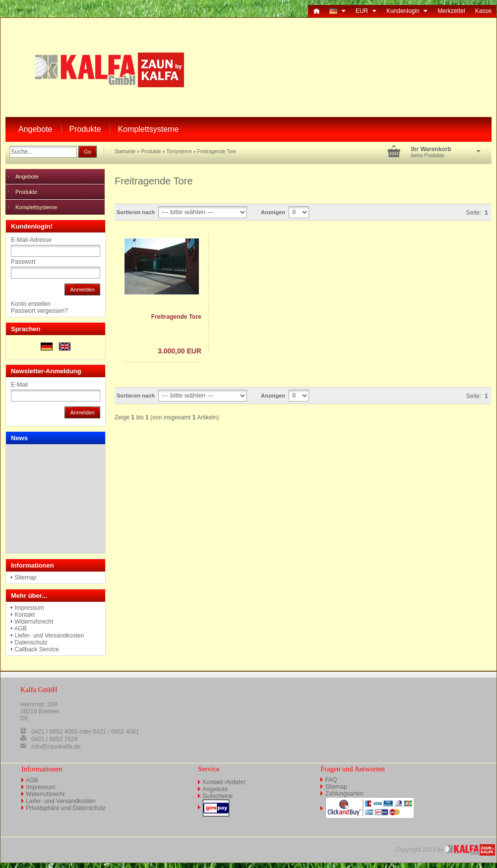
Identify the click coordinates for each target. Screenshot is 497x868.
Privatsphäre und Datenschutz (66, 808)
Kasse (483, 11)
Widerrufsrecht (34, 622)
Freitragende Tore (217, 151)
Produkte (85, 129)
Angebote (35, 129)
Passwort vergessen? (39, 311)
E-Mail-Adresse (31, 240)
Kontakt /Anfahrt (224, 782)
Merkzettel (451, 11)
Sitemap (25, 578)
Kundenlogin (407, 11)
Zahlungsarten (344, 794)
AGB (21, 629)
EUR (366, 11)
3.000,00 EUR (180, 351)
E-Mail (19, 385)
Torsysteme (179, 151)
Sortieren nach (136, 212)
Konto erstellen (31, 304)
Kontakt (25, 615)
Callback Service (36, 649)
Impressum (29, 608)
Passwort (23, 262)
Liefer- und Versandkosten (49, 636)
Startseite (125, 151)
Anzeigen (273, 212)
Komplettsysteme (149, 129)
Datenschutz (31, 642)
